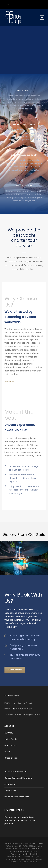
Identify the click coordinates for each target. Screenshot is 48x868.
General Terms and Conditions (18, 778)
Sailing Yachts (11, 739)
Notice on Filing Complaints (17, 797)
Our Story (9, 733)
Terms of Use (10, 791)
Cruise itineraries (12, 758)
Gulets (7, 752)
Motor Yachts (10, 745)
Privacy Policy (10, 784)
